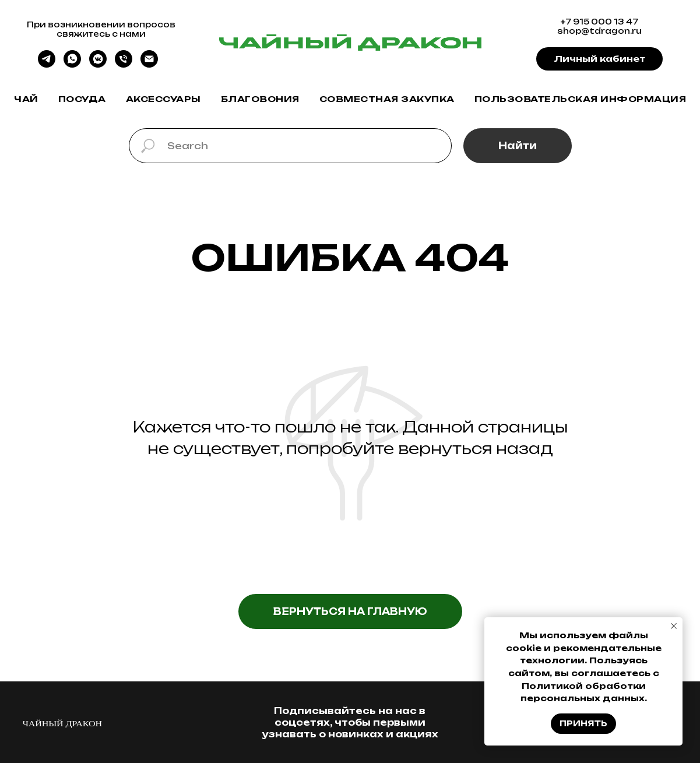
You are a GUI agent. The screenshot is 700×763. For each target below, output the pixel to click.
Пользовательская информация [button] (581, 99)
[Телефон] (124, 64)
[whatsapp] (72, 64)
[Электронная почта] (149, 64)
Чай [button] (26, 99)
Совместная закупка (387, 99)
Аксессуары (163, 99)
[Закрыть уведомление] (674, 626)
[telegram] (47, 64)
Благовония (260, 99)
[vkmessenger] (98, 64)
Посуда (82, 99)
